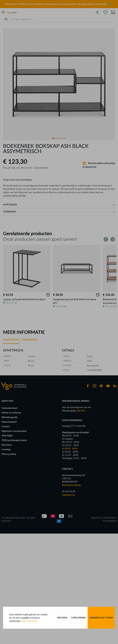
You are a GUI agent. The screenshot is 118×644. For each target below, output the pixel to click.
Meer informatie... (30, 621)
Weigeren (62, 618)
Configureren (78, 618)
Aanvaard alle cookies (101, 618)
